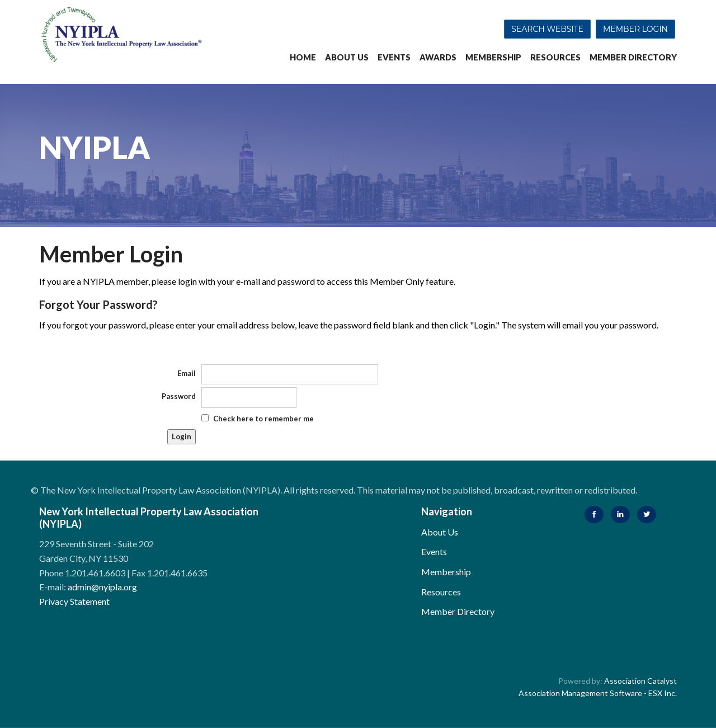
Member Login (635, 29)
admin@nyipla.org (102, 587)
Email (187, 373)
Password (179, 396)
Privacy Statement (74, 601)
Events (394, 57)
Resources (555, 57)
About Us (347, 57)
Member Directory (633, 57)
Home (303, 57)
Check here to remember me (263, 419)
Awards (438, 57)
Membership (493, 57)
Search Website (547, 29)
